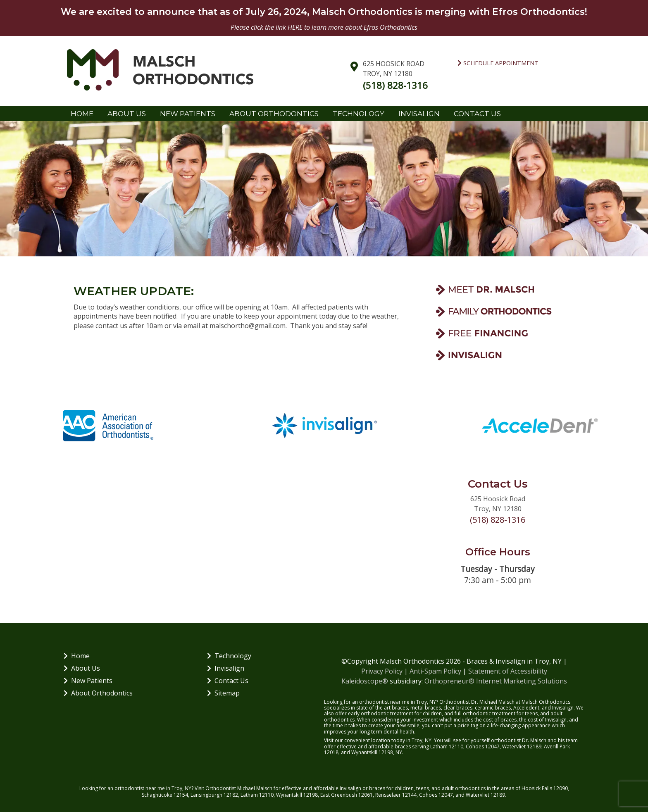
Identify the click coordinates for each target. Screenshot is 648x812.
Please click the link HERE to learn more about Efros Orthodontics (324, 27)
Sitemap (223, 693)
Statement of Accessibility (508, 671)
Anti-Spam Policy (435, 671)
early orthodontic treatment (381, 713)
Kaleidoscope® (365, 681)
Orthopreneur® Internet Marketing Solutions (496, 681)
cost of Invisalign (547, 720)
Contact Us (477, 114)
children (404, 788)
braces (400, 708)
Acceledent (526, 708)
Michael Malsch (255, 788)
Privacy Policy (382, 671)
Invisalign (419, 114)
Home (82, 114)
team (572, 740)
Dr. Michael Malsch (493, 702)
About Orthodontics (274, 114)
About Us (127, 114)
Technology (359, 114)
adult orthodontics (464, 788)
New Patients (188, 114)
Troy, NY (181, 788)
